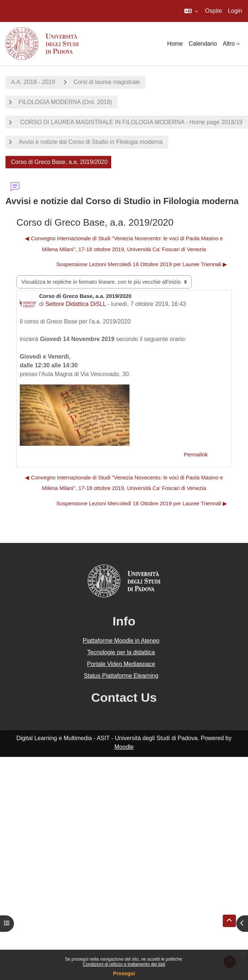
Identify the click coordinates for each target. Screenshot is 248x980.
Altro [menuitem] (229, 44)
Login (235, 11)
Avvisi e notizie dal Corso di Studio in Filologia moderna (91, 142)
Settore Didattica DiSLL (76, 304)
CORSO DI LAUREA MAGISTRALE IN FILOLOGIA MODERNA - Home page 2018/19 (131, 122)
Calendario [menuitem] (203, 44)
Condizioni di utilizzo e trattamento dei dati (124, 964)
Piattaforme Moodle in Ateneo (121, 641)
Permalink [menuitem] (196, 455)
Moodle (124, 747)
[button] (191, 11)
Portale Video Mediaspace (121, 664)
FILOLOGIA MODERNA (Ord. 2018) (65, 102)
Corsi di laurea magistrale (107, 82)
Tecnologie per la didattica (121, 652)
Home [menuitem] (175, 44)
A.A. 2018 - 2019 (33, 82)
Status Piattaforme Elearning (121, 676)
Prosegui (124, 973)
